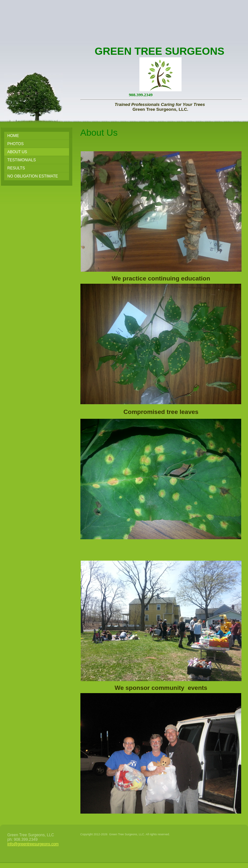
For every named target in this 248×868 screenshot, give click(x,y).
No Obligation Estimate (33, 176)
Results (16, 168)
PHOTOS (16, 144)
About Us (17, 152)
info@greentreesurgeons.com (33, 844)
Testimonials (22, 160)
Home (13, 136)
